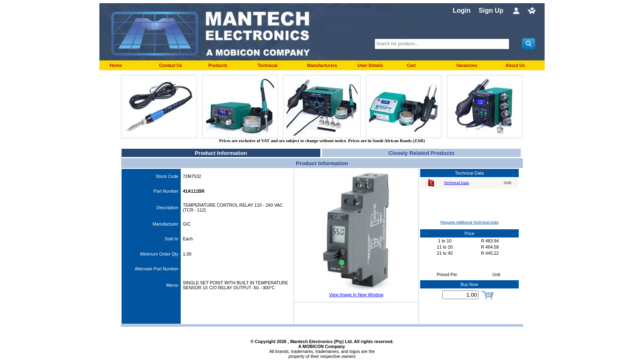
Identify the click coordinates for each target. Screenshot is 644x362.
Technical (267, 65)
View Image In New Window (356, 295)
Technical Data (457, 183)
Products (218, 65)
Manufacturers (322, 65)
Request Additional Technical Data (469, 222)
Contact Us (170, 65)
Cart (411, 65)
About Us (515, 65)
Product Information (221, 153)
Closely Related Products (422, 153)
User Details (370, 65)
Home (116, 65)
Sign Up (491, 10)
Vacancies (467, 65)
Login (462, 10)
